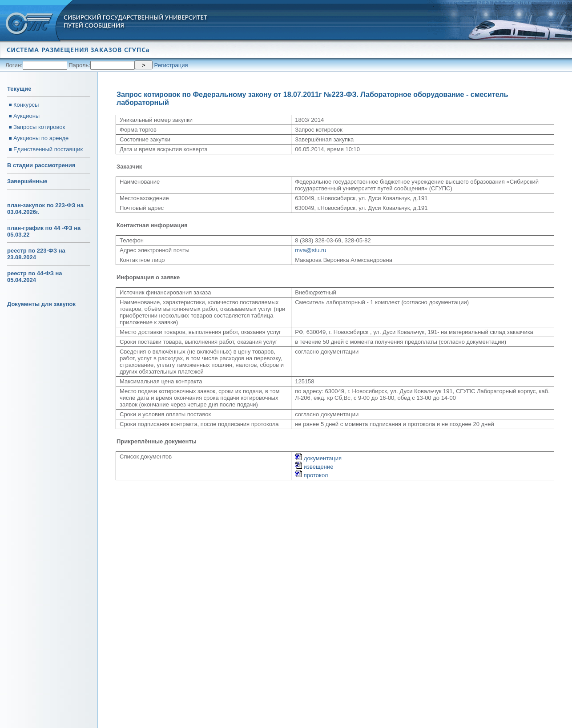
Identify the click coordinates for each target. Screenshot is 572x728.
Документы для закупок (41, 304)
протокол (311, 475)
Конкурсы (26, 105)
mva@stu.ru (310, 250)
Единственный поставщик (48, 149)
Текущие (19, 89)
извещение (314, 467)
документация (318, 458)
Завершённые (27, 181)
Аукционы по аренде (41, 138)
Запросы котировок (39, 127)
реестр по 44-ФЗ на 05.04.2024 (35, 277)
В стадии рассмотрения (41, 165)
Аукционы (26, 116)
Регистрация (171, 65)
